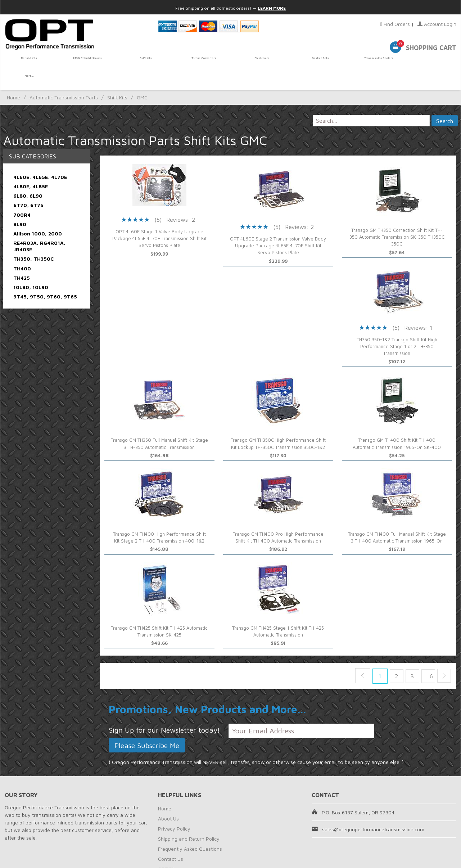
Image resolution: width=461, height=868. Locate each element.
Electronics (259, 64)
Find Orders (395, 24)
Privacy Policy (174, 811)
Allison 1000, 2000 (38, 216)
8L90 (20, 206)
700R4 (22, 197)
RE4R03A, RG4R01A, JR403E (39, 229)
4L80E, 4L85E (31, 169)
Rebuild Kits (29, 64)
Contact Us (171, 841)
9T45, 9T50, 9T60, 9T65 (45, 279)
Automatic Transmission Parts (64, 80)
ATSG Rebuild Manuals (87, 64)
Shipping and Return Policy (189, 821)
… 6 (426, 659)
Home (13, 80)
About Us (168, 801)
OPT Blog (169, 851)
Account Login (437, 24)
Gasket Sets (317, 64)
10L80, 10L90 (31, 269)
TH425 (22, 260)
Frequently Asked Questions (190, 831)
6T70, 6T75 (28, 188)
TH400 (22, 251)
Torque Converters (202, 64)
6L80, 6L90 (28, 178)
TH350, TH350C (33, 241)
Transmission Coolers (374, 64)
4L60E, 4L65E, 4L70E (40, 159)
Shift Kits (144, 64)
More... (432, 64)
